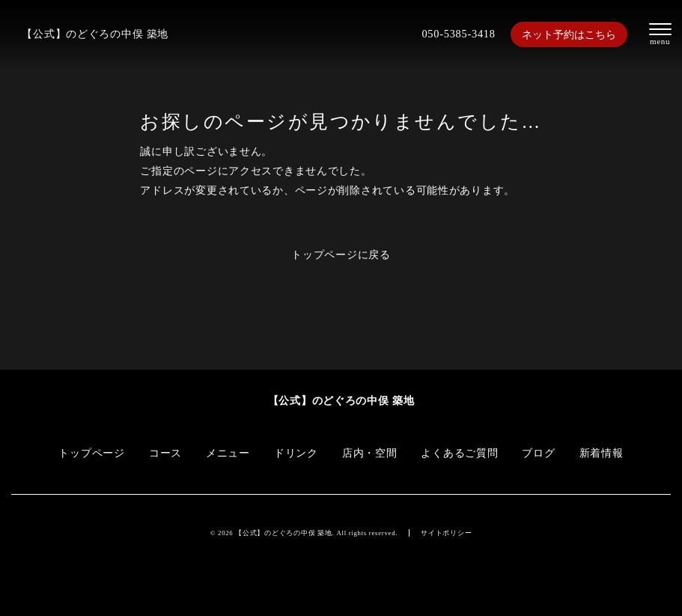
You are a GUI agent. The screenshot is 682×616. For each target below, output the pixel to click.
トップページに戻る (341, 254)
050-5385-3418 (458, 34)
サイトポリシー (446, 533)
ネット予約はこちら (569, 34)
